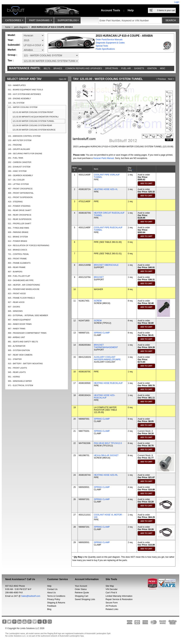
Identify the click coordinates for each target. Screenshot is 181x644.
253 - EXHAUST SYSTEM (19, 167)
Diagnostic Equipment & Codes (110, 43)
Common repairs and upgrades (84, 68)
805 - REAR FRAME (17, 267)
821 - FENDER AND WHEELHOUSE (24, 289)
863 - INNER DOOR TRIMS (20, 324)
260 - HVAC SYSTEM (17, 171)
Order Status (81, 589)
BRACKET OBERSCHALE (106, 265)
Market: (12, 50)
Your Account (81, 586)
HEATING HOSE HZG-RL (106, 475)
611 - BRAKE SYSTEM (18, 237)
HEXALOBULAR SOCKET (106, 455)
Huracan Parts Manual (103, 158)
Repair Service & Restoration (119, 599)
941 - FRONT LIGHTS (17, 368)
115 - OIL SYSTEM (16, 103)
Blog (49, 609)
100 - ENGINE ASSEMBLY (19, 98)
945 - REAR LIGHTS (17, 372)
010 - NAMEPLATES (17, 85)
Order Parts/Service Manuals (109, 40)
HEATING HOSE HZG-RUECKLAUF (104, 397)
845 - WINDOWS (15, 311)
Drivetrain (112, 68)
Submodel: (14, 45)
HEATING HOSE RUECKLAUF (108, 383)
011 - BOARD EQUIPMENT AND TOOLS (25, 90)
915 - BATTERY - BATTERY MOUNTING (25, 364)
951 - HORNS (14, 377)
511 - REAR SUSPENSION (20, 219)
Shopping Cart (82, 596)
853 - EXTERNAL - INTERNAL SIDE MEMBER (28, 315)
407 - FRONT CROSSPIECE (20, 189)
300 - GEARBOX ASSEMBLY (20, 175)
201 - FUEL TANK (16, 158)
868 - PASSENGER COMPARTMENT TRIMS (27, 333)
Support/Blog (68, 21)
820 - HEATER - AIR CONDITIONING (24, 285)
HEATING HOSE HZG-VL (106, 189)
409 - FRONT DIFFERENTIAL (21, 193)
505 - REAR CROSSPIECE (20, 215)
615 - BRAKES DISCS (17, 250)
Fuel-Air (126, 68)
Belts (47, 68)
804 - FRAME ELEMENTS (19, 263)
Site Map (110, 586)
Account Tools (111, 10)
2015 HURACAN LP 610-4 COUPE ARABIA (52, 27)
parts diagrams (21, 27)
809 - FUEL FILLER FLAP (19, 276)
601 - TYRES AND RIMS (19, 228)
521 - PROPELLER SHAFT (20, 224)
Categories (14, 21)
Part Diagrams (40, 21)
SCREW (98, 301)
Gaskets (139, 68)
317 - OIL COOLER (16, 180)
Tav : (11, 60)
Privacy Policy (54, 599)
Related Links (112, 609)
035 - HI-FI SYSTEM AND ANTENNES (24, 94)
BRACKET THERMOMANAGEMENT (106, 346)
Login (177, 2)
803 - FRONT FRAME (17, 259)
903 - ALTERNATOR (17, 346)
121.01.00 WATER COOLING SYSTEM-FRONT (33, 112)
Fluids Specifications (105, 49)
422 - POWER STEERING (19, 206)
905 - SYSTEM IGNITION (19, 350)
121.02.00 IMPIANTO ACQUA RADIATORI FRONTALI (36, 117)
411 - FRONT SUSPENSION (20, 197)
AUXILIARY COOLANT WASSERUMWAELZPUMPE (107, 358)
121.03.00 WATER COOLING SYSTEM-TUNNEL (33, 121)
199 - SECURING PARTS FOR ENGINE (25, 154)
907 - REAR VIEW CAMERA (20, 355)
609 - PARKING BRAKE (18, 232)
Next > (171, 79)
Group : (12, 55)
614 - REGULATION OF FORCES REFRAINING (29, 245)
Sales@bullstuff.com (31, 596)
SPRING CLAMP (102, 333)
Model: (12, 35)
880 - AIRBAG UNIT (17, 337)
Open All (62, 79)
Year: (11, 40)
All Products (111, 606)
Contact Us (52, 589)
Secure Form (112, 603)
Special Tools (102, 46)
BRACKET (99, 277)
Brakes (58, 68)
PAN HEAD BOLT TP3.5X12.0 (108, 443)
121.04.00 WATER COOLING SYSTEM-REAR (32, 125)
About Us (51, 593)
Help (131, 10)
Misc (163, 68)
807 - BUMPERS (15, 272)
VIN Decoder (112, 589)
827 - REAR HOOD (16, 302)
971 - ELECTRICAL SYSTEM (21, 385)
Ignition (152, 68)
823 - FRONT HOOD (17, 294)
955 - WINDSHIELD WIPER (20, 381)
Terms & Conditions (56, 596)
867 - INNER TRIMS (17, 329)
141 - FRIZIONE (15, 145)
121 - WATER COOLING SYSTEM (23, 107)
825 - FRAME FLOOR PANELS (21, 298)
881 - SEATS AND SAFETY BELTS (23, 342)
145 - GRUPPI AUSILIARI (19, 149)
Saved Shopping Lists (85, 599)
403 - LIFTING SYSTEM (18, 184)
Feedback (52, 606)
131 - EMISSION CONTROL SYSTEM (24, 136)
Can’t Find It (111, 593)
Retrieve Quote (82, 593)
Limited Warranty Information (119, 596)
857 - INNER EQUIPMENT (19, 320)
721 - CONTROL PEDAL (19, 254)
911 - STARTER (15, 359)
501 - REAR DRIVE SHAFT (20, 210)
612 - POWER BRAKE (18, 241)
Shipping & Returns (56, 603)
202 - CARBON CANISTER (20, 162)
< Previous (161, 79)
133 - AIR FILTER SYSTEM (20, 140)
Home (8, 27)
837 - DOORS (14, 307)
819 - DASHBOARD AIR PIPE (21, 280)
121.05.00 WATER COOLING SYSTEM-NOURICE (34, 130)
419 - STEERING (15, 202)
